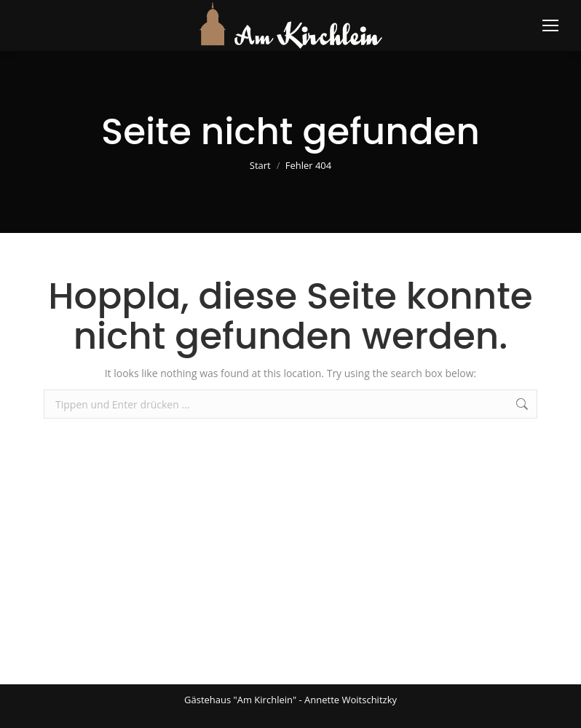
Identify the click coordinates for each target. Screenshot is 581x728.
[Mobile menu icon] (550, 25)
